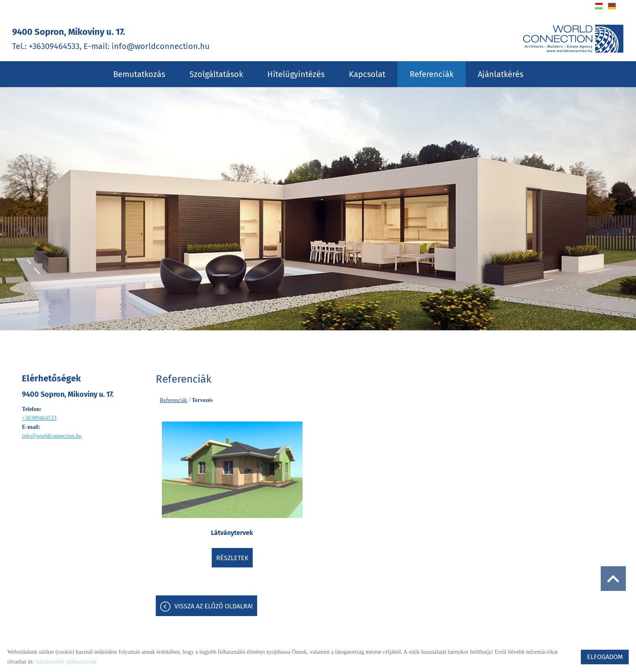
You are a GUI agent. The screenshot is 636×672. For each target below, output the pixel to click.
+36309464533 (39, 418)
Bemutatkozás (139, 74)
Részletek (232, 558)
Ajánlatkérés (501, 74)
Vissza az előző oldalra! (214, 606)
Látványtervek (232, 533)
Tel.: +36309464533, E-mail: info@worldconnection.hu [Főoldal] (111, 39)
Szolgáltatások (216, 74)
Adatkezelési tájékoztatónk (66, 662)
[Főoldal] (573, 39)
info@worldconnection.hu (52, 436)
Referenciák (432, 74)
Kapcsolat (367, 74)
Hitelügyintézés (296, 74)
